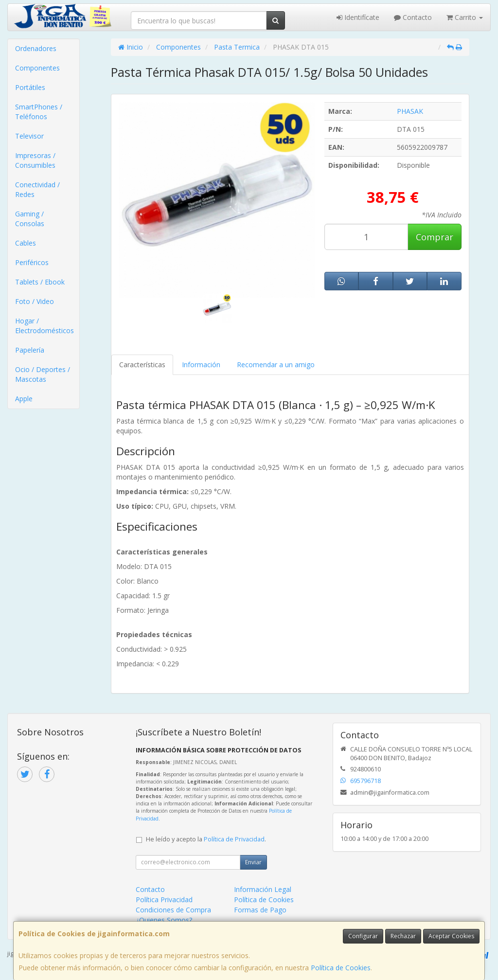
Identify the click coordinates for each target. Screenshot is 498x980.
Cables (26, 243)
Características (142, 365)
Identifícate (358, 17)
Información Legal (263, 889)
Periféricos (32, 262)
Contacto (413, 17)
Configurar (363, 936)
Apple (24, 399)
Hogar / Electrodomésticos (44, 326)
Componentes (37, 68)
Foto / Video (35, 301)
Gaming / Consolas (30, 219)
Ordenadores (36, 48)
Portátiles (30, 87)
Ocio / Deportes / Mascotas (43, 374)
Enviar (253, 862)
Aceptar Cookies (451, 936)
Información (201, 365)
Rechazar (403, 936)
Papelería (30, 350)
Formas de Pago (260, 910)
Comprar (435, 237)
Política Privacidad (164, 900)
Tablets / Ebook (40, 282)
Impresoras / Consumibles (35, 160)
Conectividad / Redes (37, 189)
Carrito (465, 17)
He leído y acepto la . (206, 839)
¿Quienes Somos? (164, 920)
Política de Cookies (341, 968)
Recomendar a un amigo (276, 365)
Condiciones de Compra (173, 910)
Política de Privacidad (234, 839)
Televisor (29, 136)
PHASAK (410, 111)
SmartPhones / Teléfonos (39, 112)
